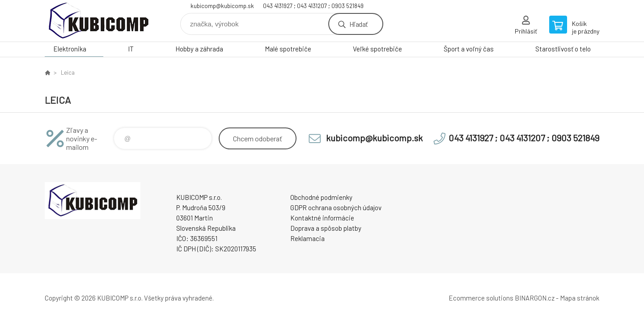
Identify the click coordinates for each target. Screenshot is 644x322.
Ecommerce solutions (481, 298)
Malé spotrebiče (288, 49)
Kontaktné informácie (322, 218)
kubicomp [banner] (98, 21)
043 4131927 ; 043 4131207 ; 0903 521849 (313, 6)
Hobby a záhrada (199, 49)
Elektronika (70, 49)
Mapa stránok (580, 298)
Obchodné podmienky (321, 197)
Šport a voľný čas (469, 49)
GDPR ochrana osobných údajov (336, 208)
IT (131, 49)
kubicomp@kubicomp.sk (222, 6)
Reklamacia (307, 238)
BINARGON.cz (535, 298)
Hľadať (358, 24)
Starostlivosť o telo (563, 49)
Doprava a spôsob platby (326, 228)
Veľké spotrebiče (377, 49)
